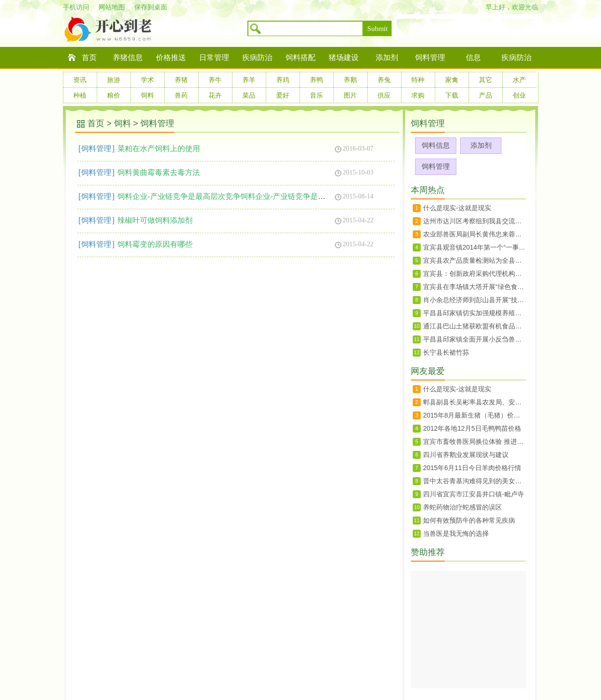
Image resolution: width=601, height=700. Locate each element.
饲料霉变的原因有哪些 (155, 244)
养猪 (181, 80)
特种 (418, 80)
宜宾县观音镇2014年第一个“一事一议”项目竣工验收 (474, 247)
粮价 (114, 95)
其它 (485, 80)
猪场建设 (344, 57)
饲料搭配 (300, 57)
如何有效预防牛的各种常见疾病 (469, 520)
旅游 (114, 80)
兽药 (181, 95)
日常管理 (214, 57)
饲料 (147, 95)
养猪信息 (128, 57)
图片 (350, 95)
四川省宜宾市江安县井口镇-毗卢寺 (474, 494)
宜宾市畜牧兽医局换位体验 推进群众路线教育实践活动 (474, 441)
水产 (519, 80)
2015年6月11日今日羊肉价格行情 (472, 468)
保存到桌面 (151, 7)
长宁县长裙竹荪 (446, 352)
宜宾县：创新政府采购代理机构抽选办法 (474, 274)
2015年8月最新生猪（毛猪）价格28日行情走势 (474, 415)
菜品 (249, 95)
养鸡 (283, 80)
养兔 (384, 80)
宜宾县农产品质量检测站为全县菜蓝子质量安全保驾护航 (474, 260)
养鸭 (316, 80)
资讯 (80, 80)
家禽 (452, 80)
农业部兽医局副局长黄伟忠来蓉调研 (474, 234)
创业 (519, 95)
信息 (473, 57)
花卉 (215, 95)
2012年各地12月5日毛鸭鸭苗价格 (472, 428)
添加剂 (387, 57)
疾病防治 (257, 57)
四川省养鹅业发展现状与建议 (466, 455)
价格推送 (171, 57)
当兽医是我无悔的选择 (456, 533)
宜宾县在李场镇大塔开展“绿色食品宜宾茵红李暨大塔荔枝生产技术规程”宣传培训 (474, 287)
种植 (80, 95)
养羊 (249, 80)
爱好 (283, 95)
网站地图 (112, 7)
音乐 (316, 95)
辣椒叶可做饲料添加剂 (155, 220)
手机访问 (76, 7)
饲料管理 (430, 57)
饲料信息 (436, 145)
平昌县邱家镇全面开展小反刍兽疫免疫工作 (474, 339)
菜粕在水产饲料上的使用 (159, 148)
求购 (418, 95)
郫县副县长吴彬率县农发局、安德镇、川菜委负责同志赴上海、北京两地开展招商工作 (474, 402)
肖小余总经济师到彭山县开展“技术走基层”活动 (474, 300)
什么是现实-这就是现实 (457, 208)
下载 (452, 95)
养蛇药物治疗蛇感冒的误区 (462, 507)
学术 (147, 80)
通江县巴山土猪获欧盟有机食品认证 (474, 326)
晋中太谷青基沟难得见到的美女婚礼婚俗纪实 (474, 481)
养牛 (215, 80)
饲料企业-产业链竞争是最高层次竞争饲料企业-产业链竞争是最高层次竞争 (240, 196)
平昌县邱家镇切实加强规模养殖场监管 (474, 313)
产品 (485, 95)
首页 (89, 57)
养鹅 (350, 80)
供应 (384, 95)
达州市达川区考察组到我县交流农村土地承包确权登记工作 (474, 221)
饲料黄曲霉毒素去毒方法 (159, 172)
